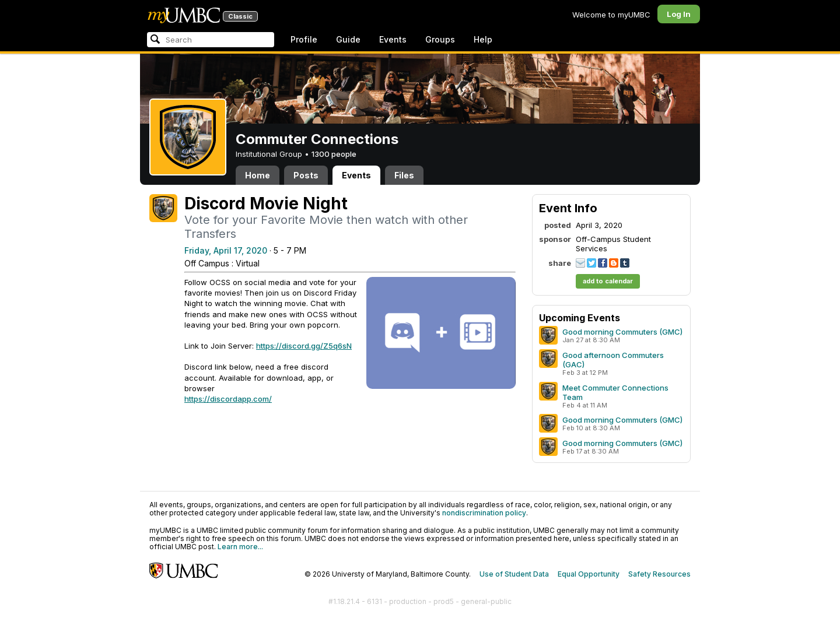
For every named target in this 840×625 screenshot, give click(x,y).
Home (258, 175)
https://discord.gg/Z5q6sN (304, 346)
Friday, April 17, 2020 (226, 250)
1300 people (334, 154)
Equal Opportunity (589, 574)
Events (393, 39)
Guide (348, 39)
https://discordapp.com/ (228, 399)
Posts (306, 175)
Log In (679, 14)
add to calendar (608, 281)
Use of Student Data (514, 574)
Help (483, 39)
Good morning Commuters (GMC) (622, 332)
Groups (440, 39)
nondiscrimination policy (484, 513)
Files (404, 175)
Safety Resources (659, 574)
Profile (304, 39)
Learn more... (240, 547)
